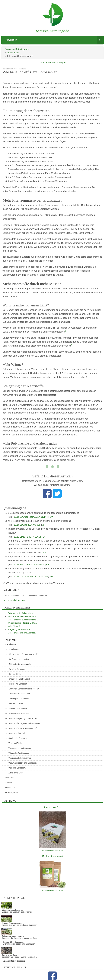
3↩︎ (45, 537)
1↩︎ (51, 517)
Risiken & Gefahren (17, 704)
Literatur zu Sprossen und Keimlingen (19, 944)
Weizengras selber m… (13, 910)
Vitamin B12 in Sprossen (19, 753)
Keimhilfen (10, 778)
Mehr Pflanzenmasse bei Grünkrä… (23, 616)
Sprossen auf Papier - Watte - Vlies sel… (19, 957)
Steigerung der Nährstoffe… (20, 630)
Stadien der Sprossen (18, 738)
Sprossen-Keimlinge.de (17, 49)
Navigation (54, 40)
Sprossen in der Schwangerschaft (23, 728)
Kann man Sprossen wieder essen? (24, 689)
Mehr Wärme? (14, 626)
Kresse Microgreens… (12, 923)
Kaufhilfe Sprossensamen (19, 694)
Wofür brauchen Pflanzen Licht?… (22, 623)
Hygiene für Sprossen (18, 684)
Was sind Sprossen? (17, 768)
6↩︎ (51, 576)
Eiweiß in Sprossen (17, 669)
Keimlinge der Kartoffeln (19, 699)
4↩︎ (45, 553)
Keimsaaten (10, 788)
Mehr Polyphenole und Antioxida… (22, 633)
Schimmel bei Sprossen (19, 713)
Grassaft (9, 783)
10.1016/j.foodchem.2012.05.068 (31, 576)
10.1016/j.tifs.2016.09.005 (27, 525)
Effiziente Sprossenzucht (20, 664)
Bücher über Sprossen (13, 942)
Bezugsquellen (11, 793)
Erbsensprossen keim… (13, 936)
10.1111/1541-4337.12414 (27, 537)
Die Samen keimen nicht (19, 659)
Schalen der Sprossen (18, 709)
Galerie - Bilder (15, 674)
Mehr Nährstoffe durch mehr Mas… (23, 620)
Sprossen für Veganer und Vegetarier (24, 723)
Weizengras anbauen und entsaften (17, 912)
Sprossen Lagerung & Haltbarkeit (23, 718)
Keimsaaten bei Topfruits (14, 600)
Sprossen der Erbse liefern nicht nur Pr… (19, 938)
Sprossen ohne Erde (17, 733)
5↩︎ (48, 565)
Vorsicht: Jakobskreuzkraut (20, 758)
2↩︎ (44, 525)
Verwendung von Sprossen (20, 748)
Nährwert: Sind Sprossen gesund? (23, 654)
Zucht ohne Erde (16, 773)
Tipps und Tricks (15, 743)
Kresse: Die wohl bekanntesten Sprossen (20, 925)
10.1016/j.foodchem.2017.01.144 (31, 517)
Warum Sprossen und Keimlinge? (23, 763)
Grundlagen (13, 53)
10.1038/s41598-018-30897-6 (29, 565)
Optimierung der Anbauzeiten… (21, 613)
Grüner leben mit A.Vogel (19, 679)
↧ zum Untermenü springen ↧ (52, 63)
